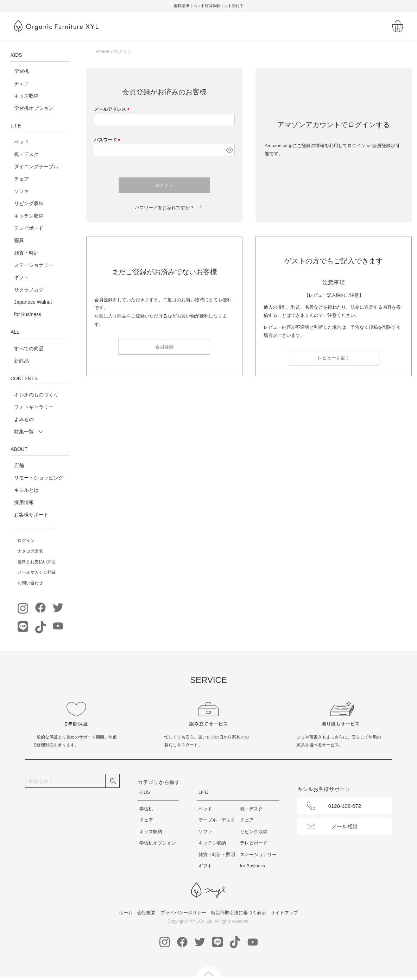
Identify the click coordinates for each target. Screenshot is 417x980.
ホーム (126, 913)
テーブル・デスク (217, 820)
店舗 (19, 465)
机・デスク (26, 154)
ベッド (21, 142)
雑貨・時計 (26, 253)
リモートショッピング (39, 478)
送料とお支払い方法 (37, 562)
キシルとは (26, 490)
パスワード (108, 140)
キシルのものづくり (36, 395)
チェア (21, 83)
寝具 (19, 240)
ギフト (21, 277)
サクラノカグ (29, 290)
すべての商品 (29, 348)
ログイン (26, 541)
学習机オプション (34, 108)
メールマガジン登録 (37, 572)
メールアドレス (113, 109)
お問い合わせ (30, 583)
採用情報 (24, 502)
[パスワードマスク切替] (229, 150)
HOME (103, 52)
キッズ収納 (26, 96)
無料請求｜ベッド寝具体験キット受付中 (209, 6)
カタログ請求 (30, 551)
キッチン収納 (29, 216)
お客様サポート (31, 515)
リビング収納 (29, 203)
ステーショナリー (34, 265)
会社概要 (146, 913)
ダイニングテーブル (36, 167)
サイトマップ (284, 913)
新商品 (21, 361)
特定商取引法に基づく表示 (239, 913)
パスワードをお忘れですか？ (165, 208)
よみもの (24, 419)
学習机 (21, 71)
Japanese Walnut (33, 302)
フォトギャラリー (34, 407)
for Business (28, 314)
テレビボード (29, 228)
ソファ (21, 191)
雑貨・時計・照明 (217, 855)
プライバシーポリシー (183, 913)
